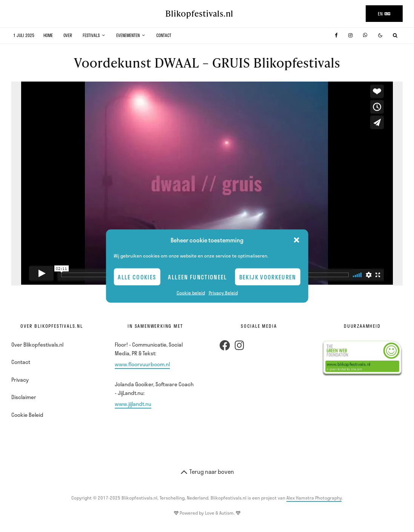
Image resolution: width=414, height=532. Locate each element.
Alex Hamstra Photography (314, 498)
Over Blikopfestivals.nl (37, 345)
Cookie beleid (191, 293)
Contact (164, 35)
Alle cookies (137, 277)
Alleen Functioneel (197, 277)
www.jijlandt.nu (133, 404)
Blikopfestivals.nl (199, 14)
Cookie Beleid (27, 415)
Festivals (91, 35)
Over (68, 35)
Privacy (20, 380)
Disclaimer (24, 397)
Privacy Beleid (223, 293)
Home (48, 35)
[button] (297, 240)
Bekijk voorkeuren (268, 277)
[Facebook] (336, 35)
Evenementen (128, 35)
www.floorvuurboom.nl (142, 364)
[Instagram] (350, 35)
